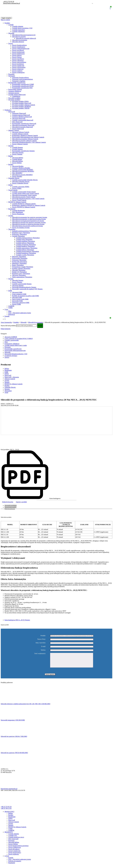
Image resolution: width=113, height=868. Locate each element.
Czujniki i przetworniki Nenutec (22, 284)
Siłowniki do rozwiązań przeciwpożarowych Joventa (28, 221)
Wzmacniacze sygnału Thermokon (23, 267)
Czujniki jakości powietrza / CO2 (22, 28)
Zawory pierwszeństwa (19, 62)
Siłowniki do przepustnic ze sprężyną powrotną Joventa (29, 219)
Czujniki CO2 (13, 838)
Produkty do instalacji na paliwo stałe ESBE (26, 296)
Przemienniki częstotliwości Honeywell (24, 124)
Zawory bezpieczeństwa (19, 45)
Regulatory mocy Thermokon (21, 233)
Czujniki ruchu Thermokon (24, 239)
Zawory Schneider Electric (20, 183)
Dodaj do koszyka (8, 502)
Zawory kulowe (17, 55)
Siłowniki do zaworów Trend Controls (24, 197)
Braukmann (12, 209)
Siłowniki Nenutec (18, 280)
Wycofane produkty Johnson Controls (24, 105)
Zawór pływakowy (14, 852)
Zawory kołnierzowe (18, 54)
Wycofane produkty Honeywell (22, 103)
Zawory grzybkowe (18, 50)
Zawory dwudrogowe (19, 47)
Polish (90, 3)
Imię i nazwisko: (41, 643)
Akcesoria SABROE (11, 337)
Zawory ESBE (16, 304)
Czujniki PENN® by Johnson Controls (24, 204)
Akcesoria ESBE (17, 292)
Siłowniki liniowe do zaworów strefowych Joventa (27, 226)
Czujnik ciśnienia (14, 837)
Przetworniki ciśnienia (15, 89)
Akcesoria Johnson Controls (21, 132)
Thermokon (12, 229)
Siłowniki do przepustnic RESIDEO (23, 171)
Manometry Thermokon (19, 263)
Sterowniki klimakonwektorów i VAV (16, 354)
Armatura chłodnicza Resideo (21, 168)
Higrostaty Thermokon (19, 257)
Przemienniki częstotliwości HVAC (23, 86)
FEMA (10, 185)
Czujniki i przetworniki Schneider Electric (25, 180)
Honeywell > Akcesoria (12, 377)
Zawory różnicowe (18, 69)
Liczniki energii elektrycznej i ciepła (16, 345)
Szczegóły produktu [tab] (11, 505)
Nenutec (11, 279)
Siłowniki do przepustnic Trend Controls (24, 195)
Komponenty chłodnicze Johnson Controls (25, 135)
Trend (6, 392)
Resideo (11, 164)
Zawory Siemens (17, 154)
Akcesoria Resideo (18, 166)
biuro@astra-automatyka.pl (11, 3)
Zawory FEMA (17, 188)
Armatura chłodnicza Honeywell (22, 117)
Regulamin (12, 866)
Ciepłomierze (16, 96)
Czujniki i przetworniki (12, 340)
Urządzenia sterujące (11, 356)
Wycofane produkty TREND (21, 108)
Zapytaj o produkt (21, 502)
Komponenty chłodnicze (12, 344)
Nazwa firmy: (42, 639)
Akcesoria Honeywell (19, 118)
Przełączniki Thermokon (20, 262)
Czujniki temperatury (19, 30)
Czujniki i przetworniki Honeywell (23, 120)
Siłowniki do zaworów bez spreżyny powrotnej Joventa (29, 222)
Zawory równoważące (19, 67)
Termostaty (12, 76)
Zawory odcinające (18, 60)
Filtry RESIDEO (17, 173)
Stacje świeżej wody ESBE (20, 299)
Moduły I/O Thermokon (19, 272)
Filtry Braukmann (17, 212)
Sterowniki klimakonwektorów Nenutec (24, 287)
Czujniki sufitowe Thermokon (25, 243)
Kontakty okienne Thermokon (21, 268)
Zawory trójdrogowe (18, 72)
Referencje (12, 315)
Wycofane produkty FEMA (20, 101)
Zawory (11, 43)
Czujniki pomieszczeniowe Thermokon (28, 238)
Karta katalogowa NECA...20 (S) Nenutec (17, 620)
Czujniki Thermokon (18, 236)
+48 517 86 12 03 (6, 811)
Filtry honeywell (13, 842)
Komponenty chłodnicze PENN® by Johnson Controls (29, 205)
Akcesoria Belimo (18, 158)
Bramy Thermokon (18, 265)
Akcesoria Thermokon (19, 275)
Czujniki (11, 25)
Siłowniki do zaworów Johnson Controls (24, 141)
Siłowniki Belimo (17, 161)
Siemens (11, 146)
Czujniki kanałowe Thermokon (25, 246)
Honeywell (12, 112)
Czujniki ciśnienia (18, 26)
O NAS (7, 859)
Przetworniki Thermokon (20, 258)
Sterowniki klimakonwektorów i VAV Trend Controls (28, 199)
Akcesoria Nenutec (18, 286)
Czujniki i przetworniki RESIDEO (23, 170)
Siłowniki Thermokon (19, 270)
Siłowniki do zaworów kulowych (26, 38)
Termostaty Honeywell (19, 113)
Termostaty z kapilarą (19, 81)
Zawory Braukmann (18, 214)
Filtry (6, 342)
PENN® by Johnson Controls (17, 202)
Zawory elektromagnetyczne (21, 49)
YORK (10, 308)
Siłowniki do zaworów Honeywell (22, 127)
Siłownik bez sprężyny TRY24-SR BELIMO (14, 756)
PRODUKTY (9, 835)
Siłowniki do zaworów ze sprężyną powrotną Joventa (28, 224)
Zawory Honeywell (18, 129)
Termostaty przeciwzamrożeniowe (22, 79)
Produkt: (43, 636)
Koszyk (110, 8)
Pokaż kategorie (6, 329)
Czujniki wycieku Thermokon (25, 255)
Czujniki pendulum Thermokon (25, 241)
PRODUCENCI (9, 814)
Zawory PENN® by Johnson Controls (24, 207)
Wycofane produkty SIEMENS (21, 107)
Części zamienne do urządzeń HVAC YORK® (19, 339)
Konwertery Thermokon (19, 234)
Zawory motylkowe (18, 59)
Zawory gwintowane (18, 52)
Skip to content (5, 20)
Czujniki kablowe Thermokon (25, 250)
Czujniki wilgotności (18, 31)
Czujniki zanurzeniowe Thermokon (27, 248)
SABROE (11, 306)
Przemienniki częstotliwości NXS (22, 88)
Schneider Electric (14, 178)
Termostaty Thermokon (19, 260)
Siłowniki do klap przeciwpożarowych (24, 35)
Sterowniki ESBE (17, 301)
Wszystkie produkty (14, 98)
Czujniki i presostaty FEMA (21, 187)
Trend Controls (13, 190)
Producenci (8, 110)
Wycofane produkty (14, 100)
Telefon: (43, 650)
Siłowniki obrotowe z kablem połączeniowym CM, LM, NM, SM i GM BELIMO (26, 707)
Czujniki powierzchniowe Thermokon (27, 251)
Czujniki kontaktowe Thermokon (26, 253)
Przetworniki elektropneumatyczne (15, 351)
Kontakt (7, 316)
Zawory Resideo (17, 176)
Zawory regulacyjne (18, 66)
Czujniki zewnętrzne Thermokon (26, 245)
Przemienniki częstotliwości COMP (23, 84)
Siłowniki (11, 33)
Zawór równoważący (15, 855)
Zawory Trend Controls (19, 200)
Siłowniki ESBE (17, 297)
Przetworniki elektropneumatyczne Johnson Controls (28, 137)
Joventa (11, 216)
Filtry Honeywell (17, 122)
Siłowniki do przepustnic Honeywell (23, 125)
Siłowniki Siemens (18, 153)
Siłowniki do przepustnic (20, 40)
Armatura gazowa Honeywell (21, 115)
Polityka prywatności (15, 864)
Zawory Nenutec (17, 282)
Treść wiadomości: (40, 654)
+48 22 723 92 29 (8, 2)
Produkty (7, 23)
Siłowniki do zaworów (19, 37)
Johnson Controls (14, 130)
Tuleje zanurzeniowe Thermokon (22, 277)
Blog (10, 311)
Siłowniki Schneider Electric (21, 182)
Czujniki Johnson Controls (20, 134)
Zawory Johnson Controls (20, 144)
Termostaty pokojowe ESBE (21, 303)
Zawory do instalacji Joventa (21, 228)
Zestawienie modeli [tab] (10, 507)
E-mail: (43, 646)
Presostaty (11, 74)
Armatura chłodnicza (15, 91)
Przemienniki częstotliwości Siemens (23, 151)
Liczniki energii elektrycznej (17, 95)
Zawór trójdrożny (14, 857)
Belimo (11, 156)
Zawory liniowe (17, 57)
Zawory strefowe (17, 71)
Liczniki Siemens (17, 149)
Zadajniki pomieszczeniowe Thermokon (24, 231)
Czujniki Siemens (17, 147)
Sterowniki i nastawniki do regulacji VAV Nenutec (27, 289)
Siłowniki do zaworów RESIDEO (22, 175)
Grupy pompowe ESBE (19, 294)
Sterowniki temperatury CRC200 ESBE (13, 723)
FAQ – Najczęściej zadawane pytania (20, 313)
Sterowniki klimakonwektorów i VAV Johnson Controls (29, 142)
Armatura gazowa (14, 93)
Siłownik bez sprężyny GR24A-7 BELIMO (14, 739)
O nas (6, 309)
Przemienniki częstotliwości (17, 83)
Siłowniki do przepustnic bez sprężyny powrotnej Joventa (30, 217)
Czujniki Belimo (17, 159)
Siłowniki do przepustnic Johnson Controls (25, 139)
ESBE (10, 291)
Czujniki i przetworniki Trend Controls (24, 192)
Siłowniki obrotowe (18, 42)
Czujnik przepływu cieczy (16, 840)
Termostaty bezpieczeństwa (20, 78)
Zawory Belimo (17, 163)
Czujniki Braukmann (18, 211)
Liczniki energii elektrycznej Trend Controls (26, 193)
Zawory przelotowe (18, 64)
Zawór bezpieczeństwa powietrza (18, 849)
